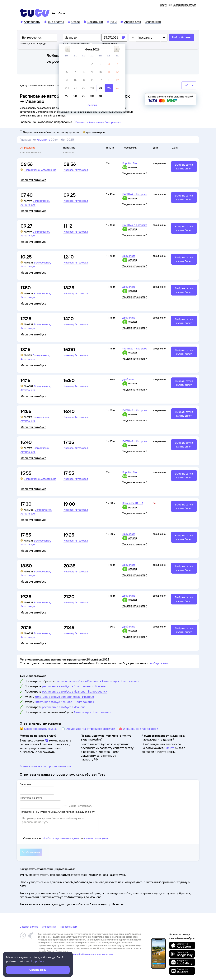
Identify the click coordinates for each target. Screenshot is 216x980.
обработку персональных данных (61, 838)
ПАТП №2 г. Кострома (135, 194)
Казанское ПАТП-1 (133, 503)
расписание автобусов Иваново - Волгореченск (75, 691)
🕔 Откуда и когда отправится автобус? (88, 729)
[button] (90, 49)
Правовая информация (50, 957)
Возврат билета (29, 927)
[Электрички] (93, 22)
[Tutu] (35, 13)
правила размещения (96, 838)
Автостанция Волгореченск (92, 712)
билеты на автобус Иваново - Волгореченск (64, 702)
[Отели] (73, 22)
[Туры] (112, 22)
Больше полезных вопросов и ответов (45, 766)
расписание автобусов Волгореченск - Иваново (75, 686)
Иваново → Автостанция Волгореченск (98, 122)
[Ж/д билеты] (54, 22)
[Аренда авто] (131, 22)
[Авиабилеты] (30, 22)
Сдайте (169, 748)
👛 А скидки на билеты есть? (139, 729)
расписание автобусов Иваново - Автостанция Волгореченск (97, 681)
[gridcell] (106, 64)
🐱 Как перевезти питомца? (39, 729)
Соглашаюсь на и (64, 838)
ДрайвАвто (129, 256)
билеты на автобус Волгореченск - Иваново (64, 697)
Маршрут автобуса (33, 180)
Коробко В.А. (130, 163)
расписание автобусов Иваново (64, 707)
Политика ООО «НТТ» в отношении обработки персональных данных (76, 954)
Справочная (49, 927)
